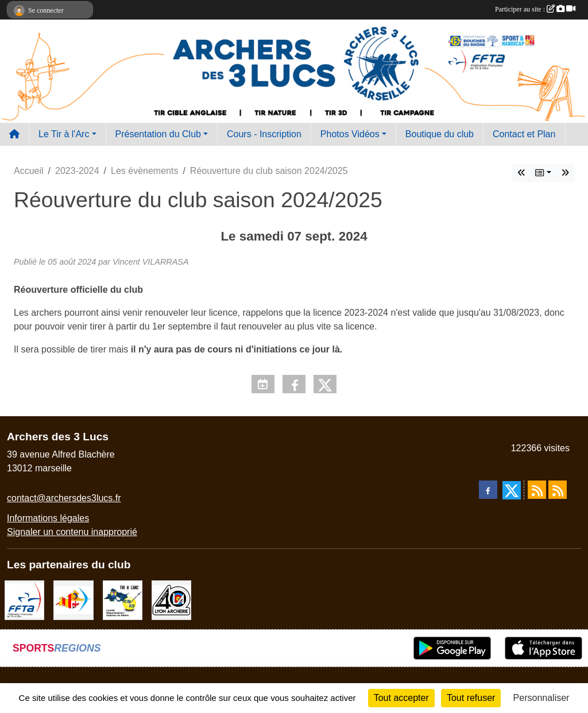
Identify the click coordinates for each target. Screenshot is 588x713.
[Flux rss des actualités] (537, 490)
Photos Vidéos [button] (350, 134)
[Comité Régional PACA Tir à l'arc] (73, 600)
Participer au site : (535, 9)
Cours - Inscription (264, 134)
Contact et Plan (524, 134)
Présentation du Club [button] (158, 134)
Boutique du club (440, 134)
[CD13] (123, 600)
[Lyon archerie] (171, 600)
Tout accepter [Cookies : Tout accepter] (401, 698)
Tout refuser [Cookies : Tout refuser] (471, 698)
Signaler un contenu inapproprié (72, 532)
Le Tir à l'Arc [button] (64, 134)
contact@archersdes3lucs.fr (64, 498)
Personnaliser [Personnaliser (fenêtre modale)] (541, 698)
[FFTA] (24, 600)
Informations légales (48, 518)
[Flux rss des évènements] (558, 490)
